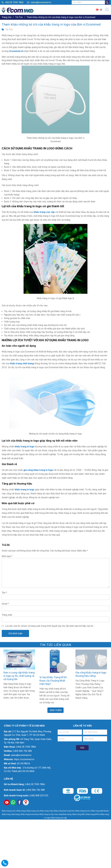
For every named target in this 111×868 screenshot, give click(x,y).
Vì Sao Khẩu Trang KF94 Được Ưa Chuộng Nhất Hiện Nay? (53, 681)
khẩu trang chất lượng (11, 814)
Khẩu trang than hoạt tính (64, 811)
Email (5, 604)
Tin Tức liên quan (56, 645)
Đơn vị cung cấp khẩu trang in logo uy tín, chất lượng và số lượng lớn (19, 676)
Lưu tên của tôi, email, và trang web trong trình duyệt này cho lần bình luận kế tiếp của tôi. (49, 626)
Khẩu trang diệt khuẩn (100, 811)
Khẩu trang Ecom (9, 811)
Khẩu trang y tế (33, 811)
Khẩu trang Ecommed (29, 814)
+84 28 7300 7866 (13, 2)
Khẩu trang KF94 (92, 814)
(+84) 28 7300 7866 (26, 747)
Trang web (7, 615)
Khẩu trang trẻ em (83, 811)
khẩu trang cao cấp (59, 818)
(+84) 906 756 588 (22, 751)
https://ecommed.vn (24, 759)
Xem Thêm (55, 710)
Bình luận (7, 556)
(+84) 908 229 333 (39, 796)
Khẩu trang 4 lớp (47, 811)
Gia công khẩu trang (63, 814)
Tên (4, 593)
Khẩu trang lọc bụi (47, 814)
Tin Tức (9, 29)
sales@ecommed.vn (39, 2)
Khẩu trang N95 (79, 814)
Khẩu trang (21, 811)
